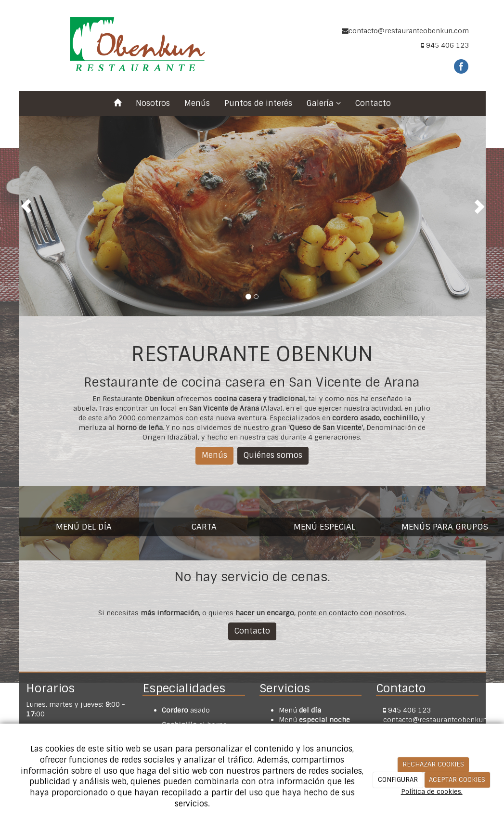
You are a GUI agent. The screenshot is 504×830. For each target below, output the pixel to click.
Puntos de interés (258, 103)
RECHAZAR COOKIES (433, 764)
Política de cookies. (432, 792)
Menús (197, 103)
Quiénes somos (273, 455)
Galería (324, 103)
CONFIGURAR (398, 780)
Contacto (373, 103)
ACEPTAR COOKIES (457, 780)
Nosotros (153, 103)
